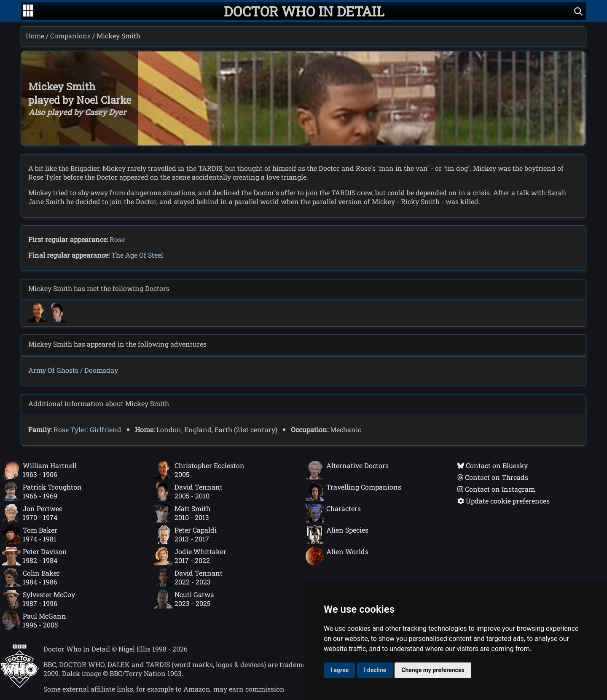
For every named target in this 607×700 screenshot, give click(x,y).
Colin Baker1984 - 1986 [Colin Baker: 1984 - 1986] (31, 578)
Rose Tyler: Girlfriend (87, 429)
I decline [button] (375, 670)
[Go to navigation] (28, 11)
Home (35, 36)
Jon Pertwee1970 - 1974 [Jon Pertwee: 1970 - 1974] (32, 513)
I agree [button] (340, 670)
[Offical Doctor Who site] (20, 685)
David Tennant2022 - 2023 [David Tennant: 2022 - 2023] (188, 578)
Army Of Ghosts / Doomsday (73, 370)
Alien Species (337, 535)
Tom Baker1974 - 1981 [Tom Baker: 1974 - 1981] (30, 535)
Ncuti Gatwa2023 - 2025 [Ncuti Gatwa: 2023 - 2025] (184, 599)
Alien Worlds (337, 556)
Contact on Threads (493, 477)
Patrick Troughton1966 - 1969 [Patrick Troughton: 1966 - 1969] (42, 492)
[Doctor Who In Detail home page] (304, 11)
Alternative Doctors (347, 470)
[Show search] (578, 11)
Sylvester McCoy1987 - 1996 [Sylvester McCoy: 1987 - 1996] (39, 599)
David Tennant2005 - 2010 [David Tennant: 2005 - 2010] (188, 492)
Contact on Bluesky (493, 465)
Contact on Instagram (496, 489)
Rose (117, 239)
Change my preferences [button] (433, 670)
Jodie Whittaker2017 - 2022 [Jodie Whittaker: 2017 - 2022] (190, 556)
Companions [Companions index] (70, 36)
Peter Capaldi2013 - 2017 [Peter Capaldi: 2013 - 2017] (185, 535)
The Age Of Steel (137, 255)
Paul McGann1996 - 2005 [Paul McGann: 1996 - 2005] (34, 621)
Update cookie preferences (504, 501)
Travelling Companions (353, 492)
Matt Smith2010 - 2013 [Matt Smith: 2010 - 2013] (182, 513)
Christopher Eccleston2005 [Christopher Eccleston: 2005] (199, 470)
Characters (333, 513)
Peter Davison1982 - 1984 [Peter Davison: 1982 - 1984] (35, 556)
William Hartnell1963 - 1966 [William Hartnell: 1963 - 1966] (39, 470)
